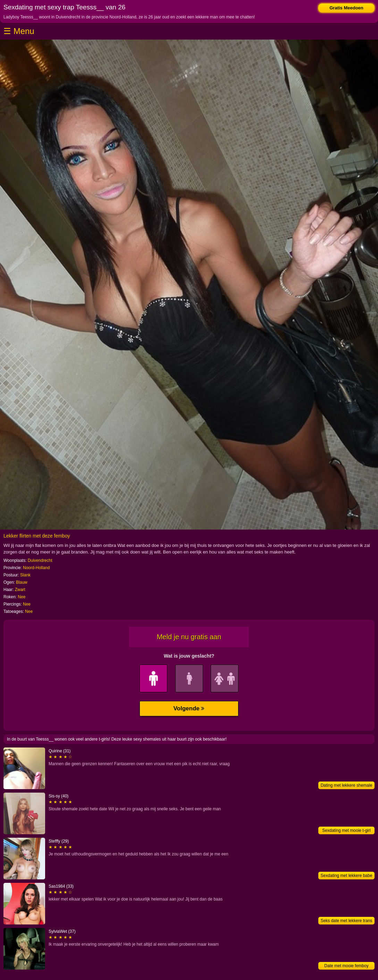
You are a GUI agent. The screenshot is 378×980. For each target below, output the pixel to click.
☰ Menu (19, 31)
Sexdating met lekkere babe (347, 876)
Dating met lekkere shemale (347, 785)
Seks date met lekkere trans (347, 921)
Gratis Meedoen (346, 8)
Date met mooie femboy (346, 966)
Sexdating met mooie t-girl (346, 830)
